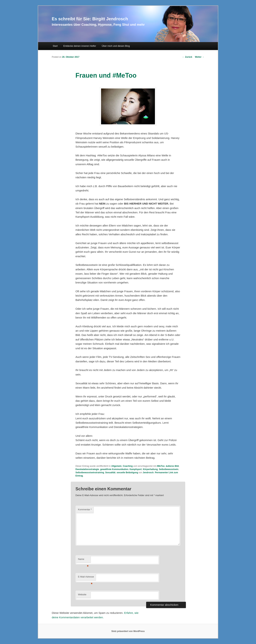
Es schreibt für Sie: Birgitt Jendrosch (90, 19)
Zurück (187, 57)
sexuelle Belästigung (127, 473)
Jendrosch (148, 473)
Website (82, 594)
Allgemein (116, 466)
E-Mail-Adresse (86, 578)
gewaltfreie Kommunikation (114, 469)
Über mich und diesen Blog (116, 46)
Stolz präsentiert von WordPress (128, 631)
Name (83, 560)
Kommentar (85, 509)
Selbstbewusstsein (169, 469)
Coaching (128, 466)
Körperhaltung (150, 469)
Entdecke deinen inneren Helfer (80, 46)
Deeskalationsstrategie (87, 469)
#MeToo (161, 466)
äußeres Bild (172, 466)
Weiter (200, 57)
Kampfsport (136, 469)
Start (55, 46)
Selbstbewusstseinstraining (90, 473)
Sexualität (110, 473)
